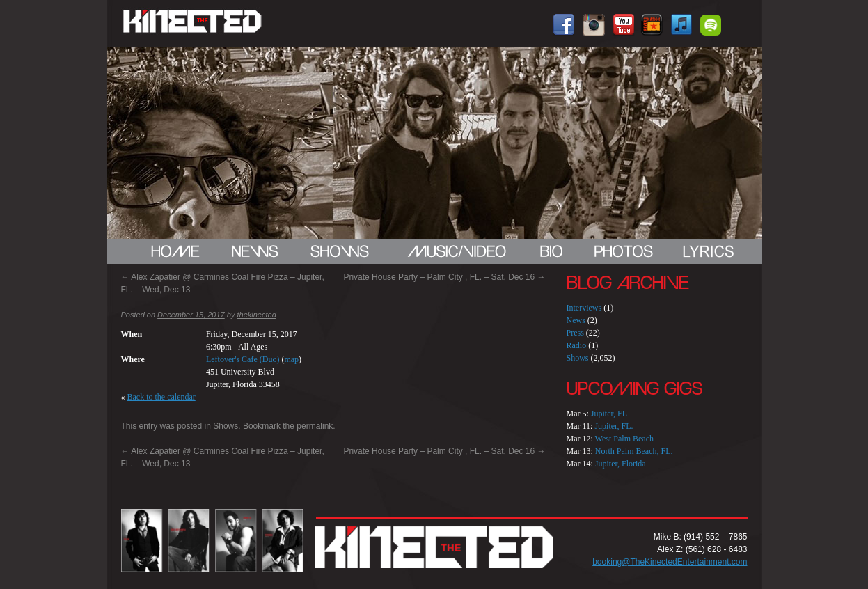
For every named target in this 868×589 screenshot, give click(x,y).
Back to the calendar (161, 397)
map (291, 359)
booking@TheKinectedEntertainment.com (670, 562)
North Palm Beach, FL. (634, 451)
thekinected (256, 315)
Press (575, 333)
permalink (315, 426)
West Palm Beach (624, 439)
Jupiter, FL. (614, 426)
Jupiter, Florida (621, 464)
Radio (577, 345)
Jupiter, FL (609, 414)
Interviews (584, 308)
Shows (226, 426)
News (576, 320)
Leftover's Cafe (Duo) (243, 359)
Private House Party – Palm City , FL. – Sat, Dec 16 (444, 277)
